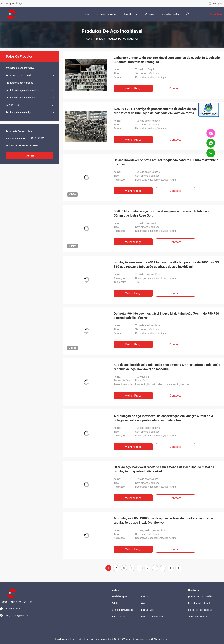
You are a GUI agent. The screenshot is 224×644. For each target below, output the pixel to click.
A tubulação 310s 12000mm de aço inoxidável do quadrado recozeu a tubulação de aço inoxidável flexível (163, 520)
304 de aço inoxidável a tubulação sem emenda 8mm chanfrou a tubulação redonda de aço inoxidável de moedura (167, 367)
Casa (89, 39)
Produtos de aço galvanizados (22, 90)
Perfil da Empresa (120, 597)
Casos (144, 603)
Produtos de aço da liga (19, 112)
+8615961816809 (28, 146)
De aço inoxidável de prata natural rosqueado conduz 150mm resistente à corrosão (166, 162)
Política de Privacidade (152, 617)
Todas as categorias (198, 617)
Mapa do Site (147, 610)
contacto (176, 89)
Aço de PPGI (13, 105)
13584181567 (37, 139)
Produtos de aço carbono (19, 83)
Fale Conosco (118, 617)
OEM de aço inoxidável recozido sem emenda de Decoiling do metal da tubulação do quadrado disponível (164, 469)
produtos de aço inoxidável (20, 68)
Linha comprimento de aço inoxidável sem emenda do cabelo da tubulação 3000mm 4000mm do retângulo (167, 60)
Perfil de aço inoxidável (18, 75)
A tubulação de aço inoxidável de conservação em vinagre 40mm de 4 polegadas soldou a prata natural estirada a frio (163, 418)
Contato (30, 156)
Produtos (100, 39)
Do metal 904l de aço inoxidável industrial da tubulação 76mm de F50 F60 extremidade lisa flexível (166, 316)
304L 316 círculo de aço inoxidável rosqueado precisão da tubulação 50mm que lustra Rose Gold (163, 213)
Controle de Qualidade (122, 610)
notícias (145, 597)
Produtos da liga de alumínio (21, 98)
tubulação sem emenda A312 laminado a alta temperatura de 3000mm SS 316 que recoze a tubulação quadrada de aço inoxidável (166, 264)
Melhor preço (133, 89)
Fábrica (116, 603)
